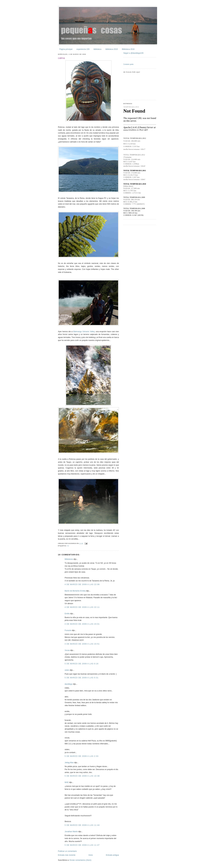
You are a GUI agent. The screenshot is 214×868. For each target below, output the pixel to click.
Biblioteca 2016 (128, 49)
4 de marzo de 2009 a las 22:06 (82, 584)
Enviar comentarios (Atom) (80, 860)
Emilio (67, 614)
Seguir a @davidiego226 (133, 53)
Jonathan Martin (71, 832)
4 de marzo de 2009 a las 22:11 (82, 607)
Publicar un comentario (67, 851)
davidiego (69, 684)
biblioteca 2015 (112, 49)
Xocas (67, 650)
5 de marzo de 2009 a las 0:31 (82, 678)
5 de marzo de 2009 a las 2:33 (82, 756)
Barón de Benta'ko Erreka (75, 591)
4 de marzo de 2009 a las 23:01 (82, 624)
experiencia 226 (83, 49)
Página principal (66, 49)
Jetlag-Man (69, 763)
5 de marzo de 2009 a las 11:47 (82, 845)
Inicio (91, 855)
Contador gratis (128, 64)
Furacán (68, 630)
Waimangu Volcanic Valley (84, 332)
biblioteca (97, 49)
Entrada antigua (112, 855)
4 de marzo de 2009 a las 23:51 (82, 644)
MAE (67, 782)
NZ (68, 546)
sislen (67, 670)
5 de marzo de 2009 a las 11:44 (82, 825)
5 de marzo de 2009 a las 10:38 (82, 776)
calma (61, 58)
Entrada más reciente (67, 855)
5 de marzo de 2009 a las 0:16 (82, 664)
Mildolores (69, 559)
